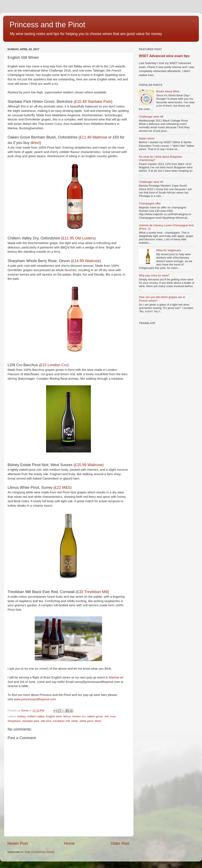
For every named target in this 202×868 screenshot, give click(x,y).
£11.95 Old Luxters (78, 238)
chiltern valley (36, 716)
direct (35, 143)
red (106, 716)
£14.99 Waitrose (86, 261)
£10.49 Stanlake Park (93, 102)
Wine (98, 721)
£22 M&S (62, 488)
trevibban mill (61, 721)
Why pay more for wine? (154, 275)
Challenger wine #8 (151, 117)
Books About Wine (168, 91)
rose (113, 716)
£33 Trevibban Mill (92, 592)
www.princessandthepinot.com (35, 699)
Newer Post (18, 843)
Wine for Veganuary (169, 250)
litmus (67, 716)
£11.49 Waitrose (93, 137)
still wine (46, 721)
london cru (79, 716)
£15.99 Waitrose (89, 465)
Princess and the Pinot (47, 25)
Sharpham (14, 721)
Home (69, 843)
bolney (22, 716)
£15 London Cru (54, 365)
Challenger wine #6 (151, 182)
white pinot (86, 721)
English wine (54, 716)
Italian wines (147, 138)
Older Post (120, 843)
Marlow (114, 677)
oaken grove (95, 716)
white (75, 721)
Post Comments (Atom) (40, 852)
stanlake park (31, 721)
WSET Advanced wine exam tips (164, 56)
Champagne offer (150, 203)
